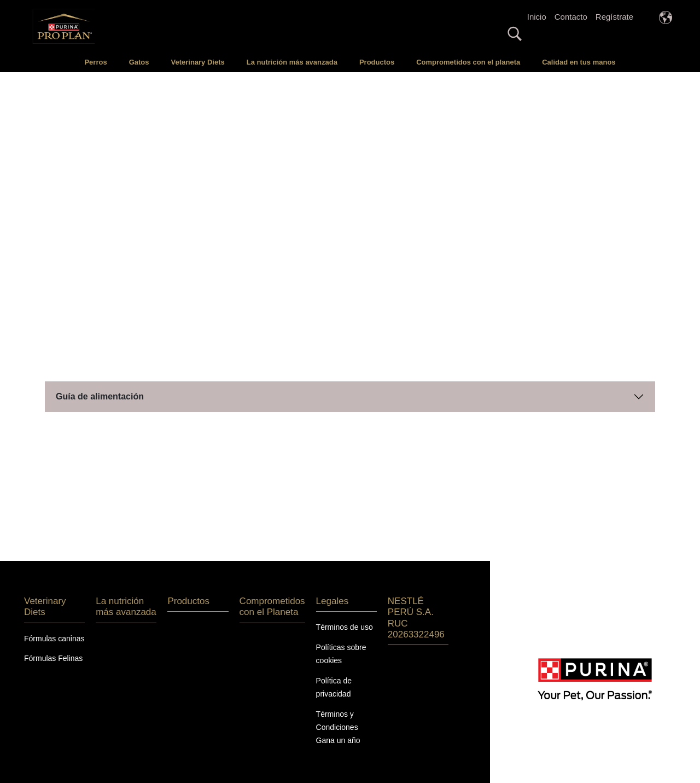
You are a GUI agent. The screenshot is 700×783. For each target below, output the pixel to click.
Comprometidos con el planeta (468, 62)
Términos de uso (345, 613)
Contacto (571, 17)
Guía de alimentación (100, 382)
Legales (332, 587)
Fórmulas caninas (54, 624)
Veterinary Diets (197, 62)
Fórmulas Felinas (53, 644)
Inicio (537, 17)
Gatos (139, 62)
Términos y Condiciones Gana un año (338, 712)
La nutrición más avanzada (292, 62)
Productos (377, 62)
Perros (95, 62)
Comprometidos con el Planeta (272, 592)
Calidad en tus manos (579, 62)
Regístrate (614, 17)
